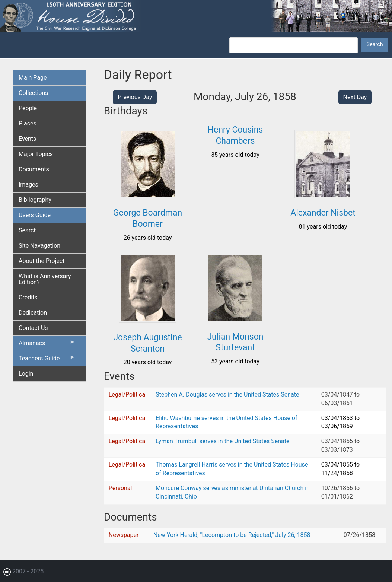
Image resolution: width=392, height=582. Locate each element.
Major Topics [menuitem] (36, 154)
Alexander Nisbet (323, 213)
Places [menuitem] (28, 123)
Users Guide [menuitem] (35, 215)
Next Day (355, 97)
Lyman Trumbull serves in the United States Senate (222, 441)
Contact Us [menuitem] (33, 328)
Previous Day (135, 97)
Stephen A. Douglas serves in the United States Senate (227, 395)
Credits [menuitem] (28, 297)
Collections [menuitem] (34, 93)
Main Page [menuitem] (33, 78)
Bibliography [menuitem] (35, 200)
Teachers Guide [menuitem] (47, 360)
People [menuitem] (28, 108)
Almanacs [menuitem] (47, 345)
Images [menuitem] (28, 185)
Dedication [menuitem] (33, 313)
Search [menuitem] (28, 230)
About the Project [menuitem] (42, 261)
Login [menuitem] (26, 374)
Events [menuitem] (27, 139)
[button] (148, 195)
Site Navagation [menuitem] (39, 246)
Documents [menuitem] (34, 169)
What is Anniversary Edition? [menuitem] (45, 279)
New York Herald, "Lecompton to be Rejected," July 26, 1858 (232, 535)
